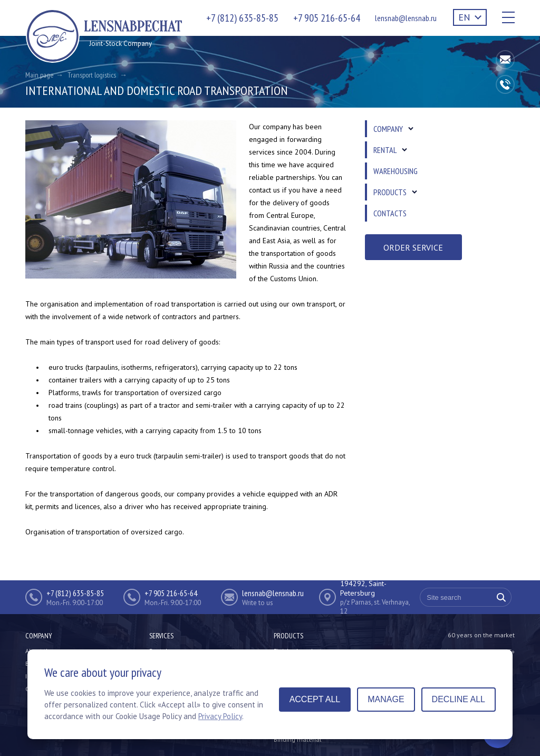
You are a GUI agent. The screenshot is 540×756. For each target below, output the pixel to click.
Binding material (298, 739)
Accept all (315, 699)
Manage (386, 699)
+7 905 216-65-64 (327, 18)
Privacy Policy (220, 716)
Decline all (459, 699)
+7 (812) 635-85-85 (242, 18)
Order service (413, 247)
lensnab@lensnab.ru (406, 18)
